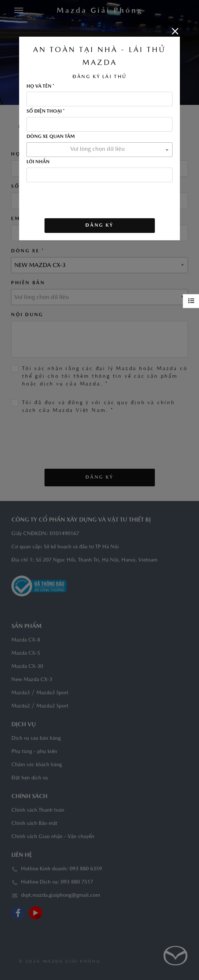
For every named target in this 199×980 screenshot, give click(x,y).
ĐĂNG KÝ (99, 225)
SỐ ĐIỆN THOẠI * (46, 111)
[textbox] (99, 149)
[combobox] (99, 150)
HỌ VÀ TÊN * (40, 87)
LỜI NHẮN (38, 162)
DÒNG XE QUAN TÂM (51, 137)
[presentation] (82, 197)
